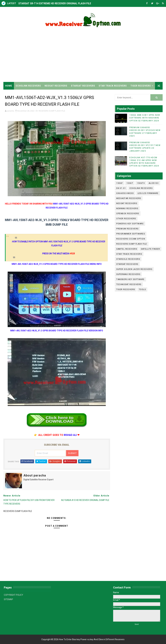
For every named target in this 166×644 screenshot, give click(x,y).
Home (9, 86)
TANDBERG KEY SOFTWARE (130, 279)
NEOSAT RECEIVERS (56, 86)
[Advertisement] (83, 56)
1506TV (141, 183)
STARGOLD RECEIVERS (128, 259)
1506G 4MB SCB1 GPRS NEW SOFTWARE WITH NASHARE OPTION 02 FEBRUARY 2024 (145, 118)
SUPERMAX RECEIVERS (128, 274)
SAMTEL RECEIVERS (127, 249)
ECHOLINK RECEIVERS (28, 86)
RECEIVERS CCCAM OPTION (131, 239)
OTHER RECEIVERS (126, 219)
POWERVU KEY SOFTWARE (130, 224)
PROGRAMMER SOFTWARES (131, 234)
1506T (130, 183)
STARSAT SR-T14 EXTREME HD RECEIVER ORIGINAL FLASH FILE (55, 3)
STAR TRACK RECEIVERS (113, 86)
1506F (120, 183)
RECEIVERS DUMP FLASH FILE (52, 111)
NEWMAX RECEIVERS (127, 208)
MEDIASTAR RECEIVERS (129, 198)
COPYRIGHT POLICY (13, 595)
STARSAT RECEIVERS (83, 86)
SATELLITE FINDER (150, 249)
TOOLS (142, 289)
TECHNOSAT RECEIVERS (129, 284)
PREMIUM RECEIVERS (127, 229)
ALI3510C (154, 183)
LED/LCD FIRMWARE (148, 193)
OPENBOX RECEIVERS (128, 214)
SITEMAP (8, 599)
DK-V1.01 (121, 188)
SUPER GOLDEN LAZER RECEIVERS (134, 269)
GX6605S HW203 (125, 193)
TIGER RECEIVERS (141, 86)
